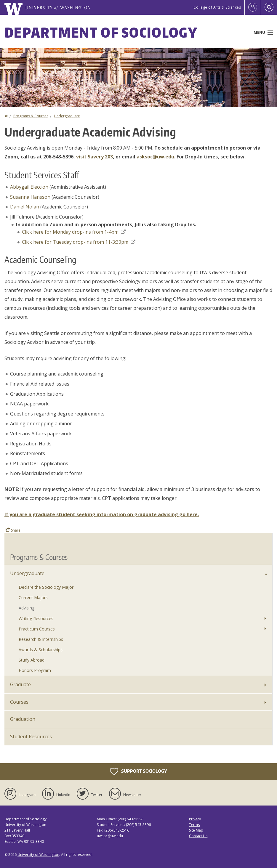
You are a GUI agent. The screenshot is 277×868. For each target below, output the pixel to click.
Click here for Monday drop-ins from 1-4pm (74, 232)
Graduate (20, 684)
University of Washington (38, 855)
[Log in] (253, 7)
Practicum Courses (37, 629)
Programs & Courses (31, 116)
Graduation (23, 719)
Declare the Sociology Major (46, 587)
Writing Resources (36, 618)
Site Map (196, 830)
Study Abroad (32, 660)
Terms (194, 825)
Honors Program (35, 670)
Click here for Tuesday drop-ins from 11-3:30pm (79, 242)
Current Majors (33, 597)
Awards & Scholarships (41, 650)
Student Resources (31, 737)
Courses (19, 702)
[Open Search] (269, 7)
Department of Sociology (101, 32)
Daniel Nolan (25, 207)
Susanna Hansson (30, 197)
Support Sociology (138, 771)
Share (13, 530)
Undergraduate (67, 116)
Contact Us (198, 836)
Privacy (195, 819)
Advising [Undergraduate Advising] (27, 608)
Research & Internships (41, 639)
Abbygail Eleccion (29, 187)
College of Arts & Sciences (217, 7)
